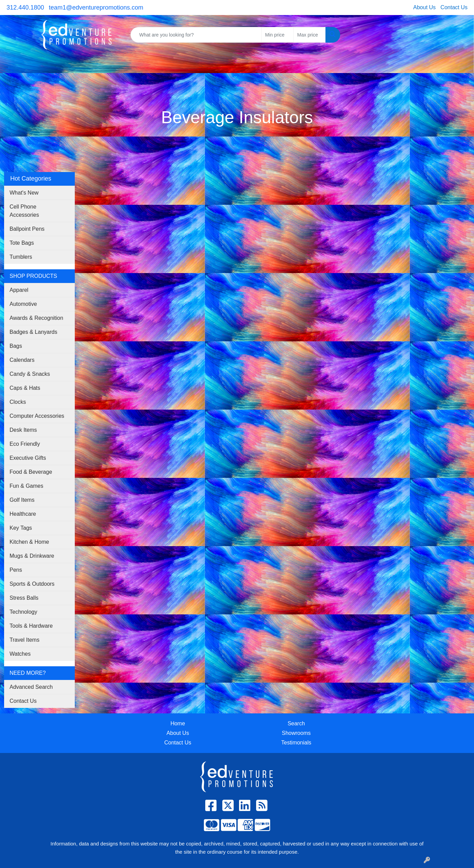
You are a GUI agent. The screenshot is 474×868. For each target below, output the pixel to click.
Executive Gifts (28, 458)
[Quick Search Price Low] (277, 35)
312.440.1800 (25, 8)
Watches (20, 654)
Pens (16, 570)
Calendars (22, 360)
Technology (23, 612)
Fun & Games (26, 486)
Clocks (18, 402)
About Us (424, 7)
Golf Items (22, 500)
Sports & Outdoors (32, 584)
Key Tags (21, 528)
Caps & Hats (25, 388)
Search (296, 723)
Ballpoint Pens (27, 229)
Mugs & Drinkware (32, 556)
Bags (16, 346)
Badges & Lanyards (33, 332)
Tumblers (21, 257)
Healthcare (23, 514)
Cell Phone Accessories (24, 211)
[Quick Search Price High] (310, 35)
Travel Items (24, 640)
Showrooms (296, 733)
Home (178, 723)
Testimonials (296, 743)
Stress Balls (24, 598)
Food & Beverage (31, 472)
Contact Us (454, 7)
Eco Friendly (25, 444)
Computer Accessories (37, 416)
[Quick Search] (196, 35)
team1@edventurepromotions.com (96, 8)
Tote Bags (22, 243)
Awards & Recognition (36, 318)
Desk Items (23, 430)
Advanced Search (31, 687)
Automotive (23, 304)
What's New (24, 193)
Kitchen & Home (29, 542)
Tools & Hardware (31, 626)
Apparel (19, 290)
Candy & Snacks (30, 374)
